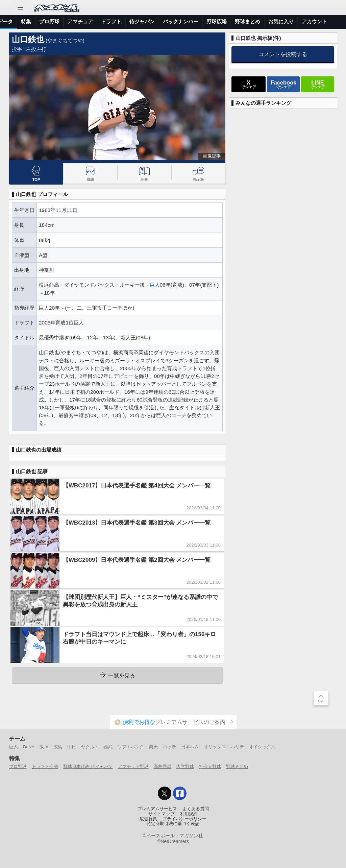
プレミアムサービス (157, 809)
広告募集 (148, 819)
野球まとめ (237, 766)
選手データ (117, 21)
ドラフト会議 (45, 766)
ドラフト (228, 21)
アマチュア (197, 21)
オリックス (215, 747)
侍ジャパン (259, 21)
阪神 (44, 747)
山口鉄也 (28, 39)
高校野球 (163, 766)
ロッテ (169, 747)
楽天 (153, 747)
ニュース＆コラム (48, 21)
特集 (143, 21)
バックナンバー (298, 21)
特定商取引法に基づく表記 (173, 824)
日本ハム (190, 747)
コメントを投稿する (283, 54)
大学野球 (185, 766)
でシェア (249, 84)
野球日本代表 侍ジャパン (88, 766)
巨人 (155, 285)
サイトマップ (162, 814)
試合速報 (86, 21)
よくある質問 (196, 809)
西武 (108, 747)
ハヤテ (237, 747)
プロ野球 (166, 21)
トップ (12, 21)
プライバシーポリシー (184, 819)
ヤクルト (90, 747)
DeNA (29, 747)
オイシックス (262, 747)
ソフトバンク (131, 747)
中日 (72, 747)
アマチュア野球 (133, 766)
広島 (58, 747)
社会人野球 (210, 766)
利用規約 (189, 814)
